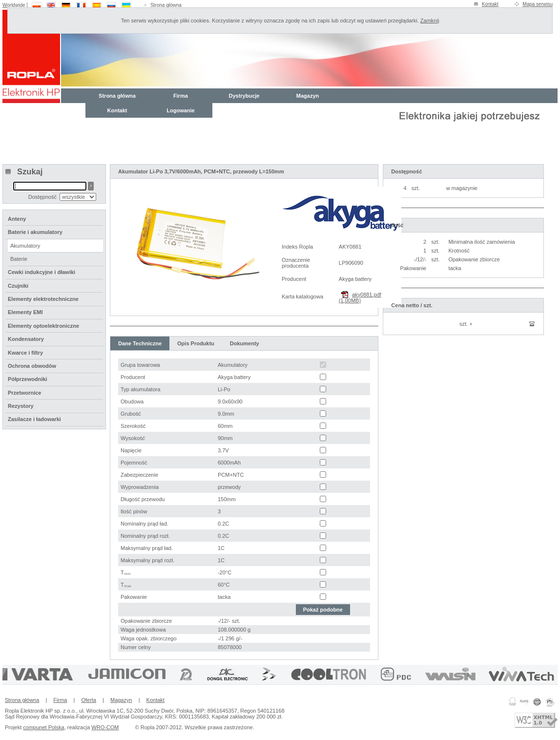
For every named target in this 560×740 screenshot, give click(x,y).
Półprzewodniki (28, 379)
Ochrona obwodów (32, 366)
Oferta (89, 700)
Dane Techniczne (140, 343)
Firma (181, 96)
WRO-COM (105, 727)
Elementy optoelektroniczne (43, 326)
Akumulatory (25, 246)
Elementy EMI (25, 312)
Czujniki (18, 286)
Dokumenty (245, 343)
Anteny (17, 219)
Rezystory (21, 406)
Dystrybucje (244, 96)
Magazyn (308, 96)
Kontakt (490, 4)
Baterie (19, 259)
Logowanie (180, 110)
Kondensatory (26, 339)
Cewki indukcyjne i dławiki (41, 272)
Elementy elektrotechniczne (43, 299)
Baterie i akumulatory (35, 232)
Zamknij (430, 21)
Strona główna (166, 5)
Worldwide (14, 5)
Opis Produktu (196, 343)
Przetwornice (24, 393)
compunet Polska (43, 727)
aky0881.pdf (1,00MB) (360, 297)
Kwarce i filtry (25, 353)
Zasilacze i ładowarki (34, 419)
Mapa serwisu (538, 4)
